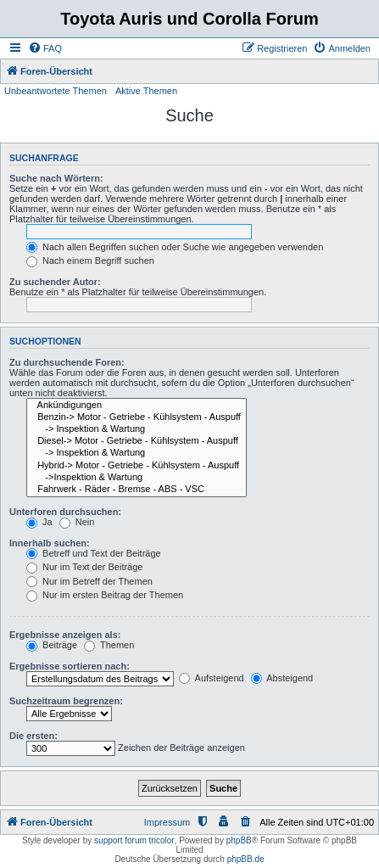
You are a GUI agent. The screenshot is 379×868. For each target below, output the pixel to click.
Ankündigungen (137, 406)
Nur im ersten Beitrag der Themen (105, 595)
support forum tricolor (134, 840)
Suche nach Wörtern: (56, 178)
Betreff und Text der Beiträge (94, 553)
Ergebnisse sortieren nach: (70, 666)
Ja (39, 522)
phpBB (239, 840)
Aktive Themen (146, 91)
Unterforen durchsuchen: (65, 512)
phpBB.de (246, 859)
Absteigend (282, 678)
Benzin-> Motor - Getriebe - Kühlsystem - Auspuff (137, 417)
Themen (109, 645)
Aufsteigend (212, 678)
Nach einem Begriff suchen (90, 260)
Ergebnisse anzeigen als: (65, 635)
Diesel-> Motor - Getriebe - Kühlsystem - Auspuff (137, 441)
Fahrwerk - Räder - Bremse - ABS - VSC (137, 490)
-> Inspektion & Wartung (137, 429)
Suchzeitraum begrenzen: (66, 701)
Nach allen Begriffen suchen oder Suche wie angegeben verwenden (175, 247)
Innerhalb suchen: (50, 543)
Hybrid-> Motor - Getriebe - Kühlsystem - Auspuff (137, 466)
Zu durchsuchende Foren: (67, 362)
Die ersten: (33, 736)
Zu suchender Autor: (55, 282)
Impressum (167, 822)
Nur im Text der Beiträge (84, 567)
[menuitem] (45, 48)
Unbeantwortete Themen (56, 91)
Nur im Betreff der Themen (89, 581)
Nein (77, 522)
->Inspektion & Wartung (137, 478)
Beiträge (52, 645)
